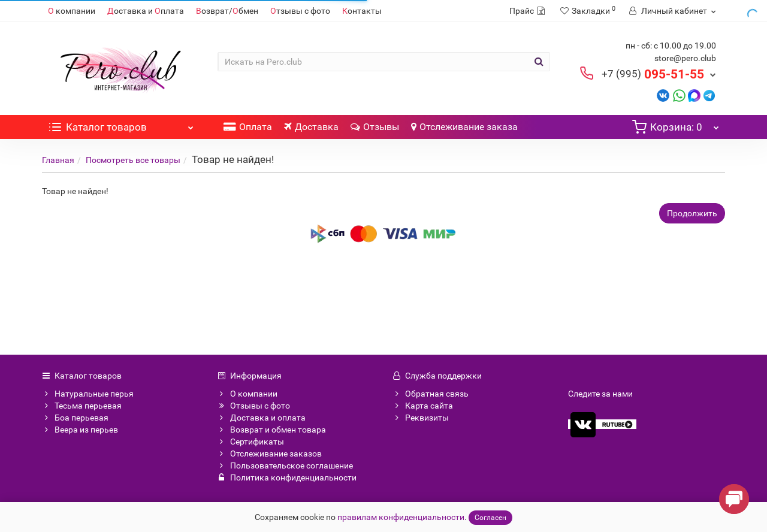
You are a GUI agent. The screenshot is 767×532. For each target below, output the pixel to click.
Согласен (490, 518)
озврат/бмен (227, 11)
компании (72, 11)
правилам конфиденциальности (401, 517)
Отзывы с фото (254, 406)
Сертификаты (251, 442)
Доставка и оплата (262, 418)
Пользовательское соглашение (285, 465)
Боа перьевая (75, 418)
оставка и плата (146, 11)
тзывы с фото (300, 11)
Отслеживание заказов (270, 454)
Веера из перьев (80, 430)
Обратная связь (431, 394)
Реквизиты (421, 418)
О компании (247, 394)
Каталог (121, 124)
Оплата (248, 127)
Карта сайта (423, 406)
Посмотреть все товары (133, 160)
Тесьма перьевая (82, 406)
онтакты (362, 11)
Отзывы (375, 127)
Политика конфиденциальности (287, 477)
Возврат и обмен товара (272, 430)
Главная (58, 160)
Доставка (311, 127)
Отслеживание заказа (464, 127)
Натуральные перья (88, 394)
